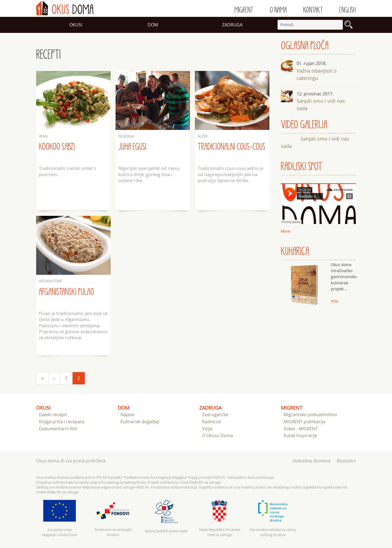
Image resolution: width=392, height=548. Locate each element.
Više (335, 301)
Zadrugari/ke (215, 415)
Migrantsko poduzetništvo (310, 415)
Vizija (207, 429)
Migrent (244, 10)
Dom (153, 25)
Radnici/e (211, 422)
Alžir (203, 136)
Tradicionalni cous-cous (231, 147)
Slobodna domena (311, 461)
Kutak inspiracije (300, 435)
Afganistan (50, 281)
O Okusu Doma (217, 435)
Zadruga (232, 25)
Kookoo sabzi (57, 147)
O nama (278, 10)
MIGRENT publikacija (304, 422)
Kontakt (313, 10)
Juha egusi (132, 147)
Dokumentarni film (58, 429)
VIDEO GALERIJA (304, 125)
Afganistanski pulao (66, 292)
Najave (127, 415)
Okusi (76, 25)
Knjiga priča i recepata (62, 422)
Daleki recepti (53, 415)
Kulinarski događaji (140, 422)
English (348, 10)
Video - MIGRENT (301, 429)
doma (65, 8)
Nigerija (126, 136)
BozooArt (346, 461)
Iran (43, 136)
